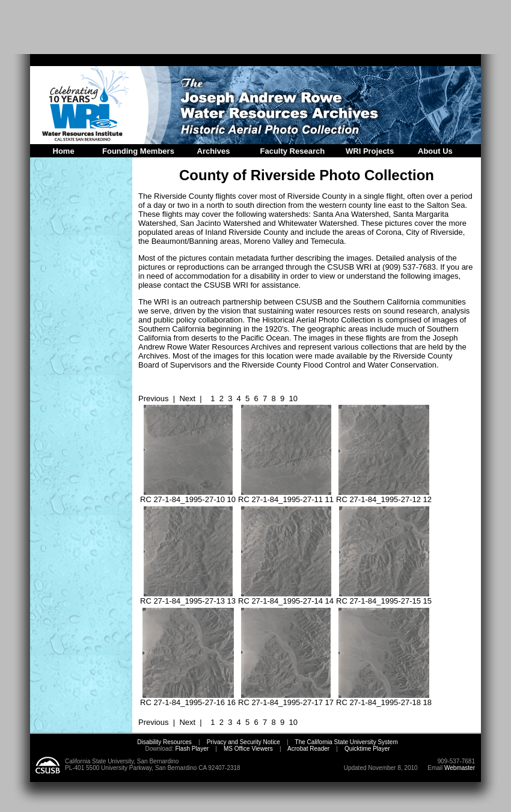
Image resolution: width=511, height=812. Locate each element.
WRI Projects (370, 151)
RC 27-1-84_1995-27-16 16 (188, 699)
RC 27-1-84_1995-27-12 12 (384, 496)
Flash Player (191, 749)
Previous (154, 398)
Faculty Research (293, 151)
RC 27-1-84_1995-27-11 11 (286, 496)
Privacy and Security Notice (243, 742)
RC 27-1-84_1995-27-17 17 (286, 699)
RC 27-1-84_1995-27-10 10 (188, 496)
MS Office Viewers (248, 749)
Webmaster (460, 768)
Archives (214, 151)
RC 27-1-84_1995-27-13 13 (188, 597)
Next (187, 398)
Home (64, 151)
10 (293, 398)
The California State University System (347, 742)
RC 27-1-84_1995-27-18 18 (384, 699)
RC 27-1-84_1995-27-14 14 (286, 597)
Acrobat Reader (308, 749)
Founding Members (138, 151)
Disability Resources (164, 742)
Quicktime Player (367, 749)
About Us (435, 151)
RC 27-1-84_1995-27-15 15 (384, 597)
